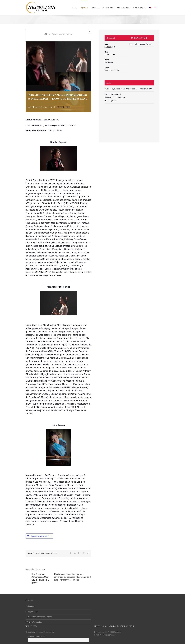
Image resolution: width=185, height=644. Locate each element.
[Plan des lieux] (129, 118)
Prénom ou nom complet (37, 636)
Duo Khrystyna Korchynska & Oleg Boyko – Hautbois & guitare (40, 578)
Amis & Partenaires (35, 622)
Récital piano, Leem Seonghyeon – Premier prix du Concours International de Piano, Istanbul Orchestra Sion (71, 577)
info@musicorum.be (108, 635)
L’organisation (32, 612)
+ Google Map (112, 101)
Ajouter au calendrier (40, 536)
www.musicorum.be (112, 70)
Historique (31, 606)
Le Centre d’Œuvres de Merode (39, 617)
